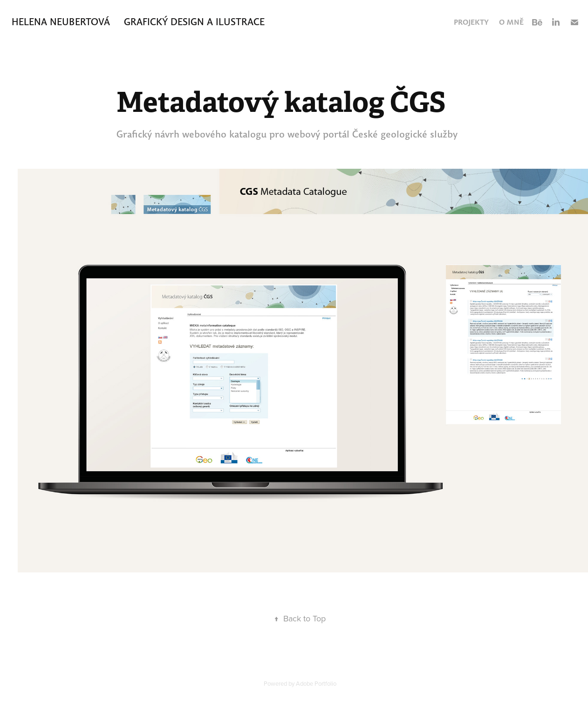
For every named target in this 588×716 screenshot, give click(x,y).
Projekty (471, 22)
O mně (511, 22)
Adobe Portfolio (316, 683)
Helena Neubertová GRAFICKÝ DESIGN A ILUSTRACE (138, 22)
